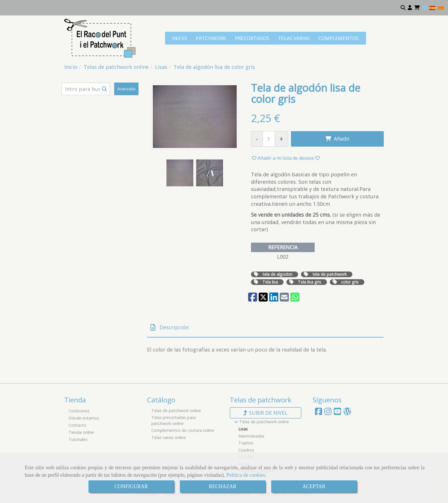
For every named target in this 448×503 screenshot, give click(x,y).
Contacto (77, 425)
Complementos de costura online (183, 430)
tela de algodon (277, 274)
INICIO (180, 38)
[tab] (265, 328)
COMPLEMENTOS (338, 38)
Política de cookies (246, 475)
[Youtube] (337, 413)
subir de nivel (266, 413)
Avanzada (126, 89)
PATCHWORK (211, 38)
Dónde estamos (84, 418)
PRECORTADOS (252, 38)
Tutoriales (78, 439)
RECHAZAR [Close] (223, 486)
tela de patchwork (330, 274)
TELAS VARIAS (294, 38)
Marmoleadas (251, 436)
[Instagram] (328, 413)
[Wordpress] (347, 413)
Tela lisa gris (310, 282)
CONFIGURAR (131, 486)
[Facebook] (319, 413)
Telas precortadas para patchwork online (173, 420)
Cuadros (246, 450)
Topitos (246, 443)
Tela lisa (270, 282)
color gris (350, 282)
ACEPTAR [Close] (314, 486)
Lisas (243, 429)
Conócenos (79, 411)
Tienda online (81, 432)
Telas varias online (169, 437)
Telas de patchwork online (176, 411)
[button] (410, 8)
